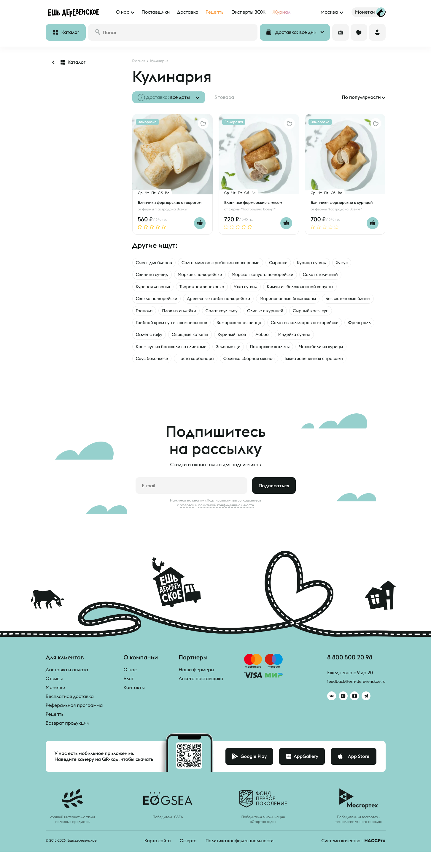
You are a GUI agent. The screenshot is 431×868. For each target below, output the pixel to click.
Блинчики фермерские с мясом (255, 202)
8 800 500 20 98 (345, 675)
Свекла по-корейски (159, 300)
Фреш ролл (233, 337)
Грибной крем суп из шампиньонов (225, 325)
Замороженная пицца (299, 325)
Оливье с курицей (336, 312)
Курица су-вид (328, 263)
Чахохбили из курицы (160, 362)
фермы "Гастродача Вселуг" (166, 209)
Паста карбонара (260, 362)
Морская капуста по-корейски (275, 275)
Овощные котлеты (315, 337)
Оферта (185, 857)
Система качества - (352, 857)
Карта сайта (154, 857)
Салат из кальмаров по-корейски (174, 337)
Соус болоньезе (212, 362)
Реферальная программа (74, 722)
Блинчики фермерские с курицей (343, 202)
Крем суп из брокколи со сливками (245, 350)
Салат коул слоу (288, 312)
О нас (130, 686)
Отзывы (54, 695)
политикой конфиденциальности (226, 522)
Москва (329, 12)
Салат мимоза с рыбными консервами (229, 263)
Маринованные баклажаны (303, 300)
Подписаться (274, 502)
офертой (187, 522)
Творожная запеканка (208, 288)
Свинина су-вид (154, 275)
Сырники (292, 263)
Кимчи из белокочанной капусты (315, 288)
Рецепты (55, 731)
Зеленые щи (307, 350)
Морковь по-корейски (206, 275)
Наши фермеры (196, 686)
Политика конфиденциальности (239, 857)
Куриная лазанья (155, 288)
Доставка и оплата (67, 686)
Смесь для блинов (156, 263)
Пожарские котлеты (352, 350)
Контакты (134, 704)
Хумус (361, 263)
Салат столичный (338, 275)
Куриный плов (360, 337)
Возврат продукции (68, 740)
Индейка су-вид (178, 350)
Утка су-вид (256, 288)
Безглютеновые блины (161, 312)
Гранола (205, 312)
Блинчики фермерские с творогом (172, 202)
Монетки (56, 704)
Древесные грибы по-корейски (227, 300)
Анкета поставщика (201, 695)
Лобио (143, 350)
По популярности (361, 97)
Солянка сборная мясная (318, 362)
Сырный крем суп (156, 325)
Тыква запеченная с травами (168, 375)
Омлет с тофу (270, 337)
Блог (128, 695)
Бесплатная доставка (70, 713)
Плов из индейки (242, 312)
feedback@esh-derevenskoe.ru (352, 700)
